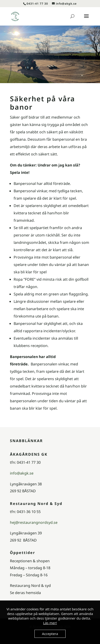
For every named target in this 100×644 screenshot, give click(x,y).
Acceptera (50, 634)
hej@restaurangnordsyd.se (34, 522)
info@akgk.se (22, 473)
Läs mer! (50, 623)
